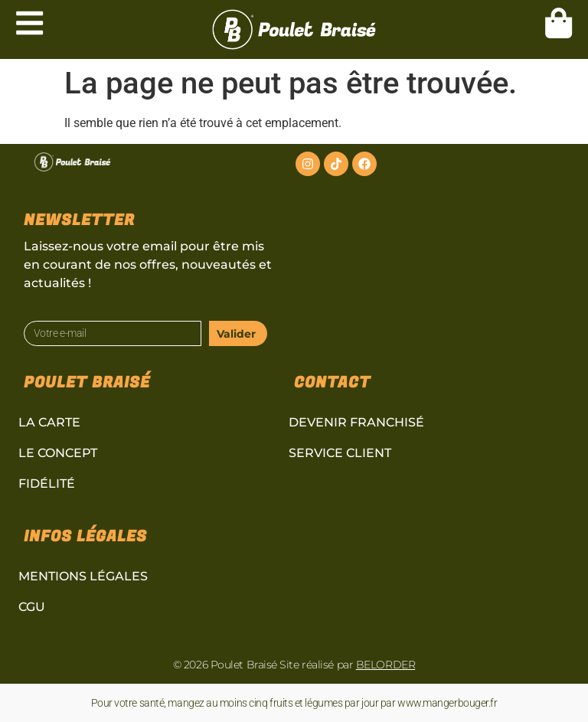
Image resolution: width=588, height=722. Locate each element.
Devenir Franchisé (356, 422)
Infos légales (85, 536)
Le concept (58, 453)
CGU (32, 607)
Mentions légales (83, 576)
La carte (49, 422)
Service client (340, 453)
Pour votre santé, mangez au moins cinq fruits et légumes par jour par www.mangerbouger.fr (294, 703)
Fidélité (47, 484)
